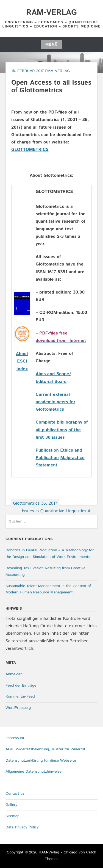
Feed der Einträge (21, 685)
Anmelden (14, 674)
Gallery (11, 805)
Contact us (15, 794)
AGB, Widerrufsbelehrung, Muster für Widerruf (45, 749)
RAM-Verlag (51, 13)
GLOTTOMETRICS (30, 150)
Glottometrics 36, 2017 (35, 503)
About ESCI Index (22, 361)
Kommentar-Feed (20, 696)
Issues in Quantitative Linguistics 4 (56, 511)
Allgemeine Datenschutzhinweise (34, 772)
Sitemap (12, 816)
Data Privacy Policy (22, 827)
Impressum (15, 738)
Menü (51, 45)
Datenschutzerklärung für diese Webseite (41, 761)
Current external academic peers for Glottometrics (55, 402)
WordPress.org (18, 708)
